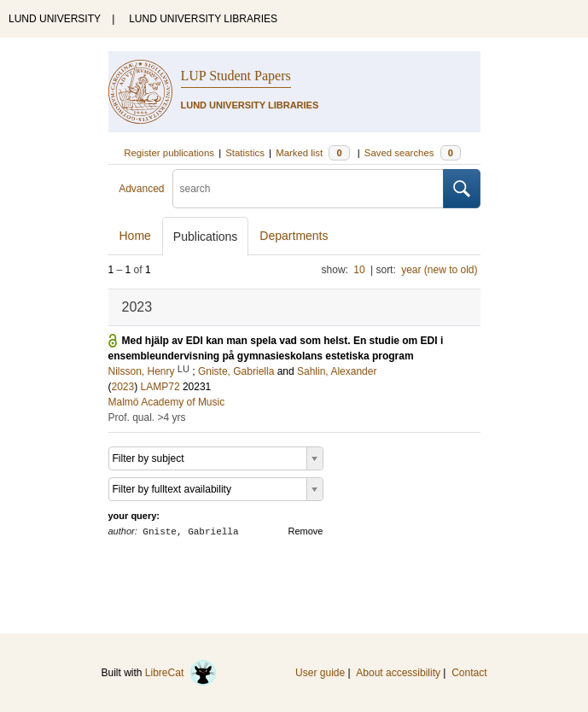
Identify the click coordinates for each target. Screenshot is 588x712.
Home (135, 236)
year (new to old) (439, 270)
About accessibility (398, 673)
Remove (306, 531)
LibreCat (181, 673)
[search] (308, 189)
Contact (469, 673)
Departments (294, 236)
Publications (206, 236)
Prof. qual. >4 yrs (147, 417)
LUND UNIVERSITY (55, 19)
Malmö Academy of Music (167, 402)
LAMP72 (160, 387)
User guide (320, 673)
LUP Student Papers (236, 76)
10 (359, 270)
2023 (123, 387)
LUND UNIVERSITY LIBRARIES (203, 19)
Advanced (141, 189)
